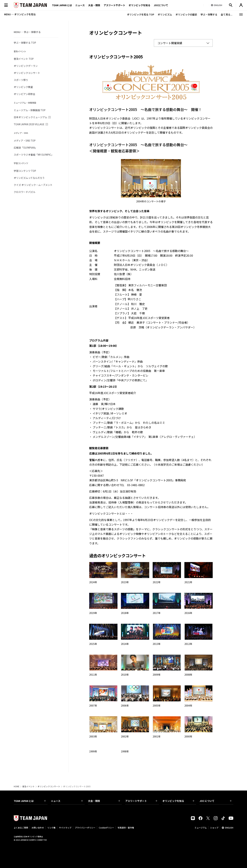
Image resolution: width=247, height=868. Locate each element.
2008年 (188, 675)
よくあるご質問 (21, 828)
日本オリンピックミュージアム (30, 117)
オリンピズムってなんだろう (29, 178)
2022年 (157, 582)
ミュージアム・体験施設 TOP (30, 110)
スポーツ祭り (21, 80)
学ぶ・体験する (209, 14)
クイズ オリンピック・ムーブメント (33, 185)
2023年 (125, 582)
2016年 (188, 613)
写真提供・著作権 (126, 828)
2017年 (157, 613)
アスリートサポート (114, 5)
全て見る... (227, 14)
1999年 (93, 751)
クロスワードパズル (25, 192)
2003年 (93, 736)
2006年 (125, 705)
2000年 (188, 736)
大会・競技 (104, 801)
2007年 (93, 705)
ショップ (214, 828)
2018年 (125, 613)
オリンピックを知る (139, 5)
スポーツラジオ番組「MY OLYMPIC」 (34, 155)
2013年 (157, 644)
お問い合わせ (38, 828)
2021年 (188, 582)
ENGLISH (229, 828)
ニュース (80, 5)
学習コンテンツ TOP (25, 171)
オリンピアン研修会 (24, 94)
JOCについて (161, 5)
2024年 (93, 582)
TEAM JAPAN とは (30, 801)
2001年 (157, 736)
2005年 (157, 705)
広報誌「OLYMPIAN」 (25, 148)
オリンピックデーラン (26, 66)
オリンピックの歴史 (186, 14)
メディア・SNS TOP (25, 141)
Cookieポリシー (106, 828)
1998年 (125, 751)
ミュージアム (201, 828)
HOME (17, 786)
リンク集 (51, 828)
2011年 (93, 675)
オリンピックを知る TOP (141, 14)
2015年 (93, 644)
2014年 (125, 644)
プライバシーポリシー (85, 828)
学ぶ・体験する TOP (25, 43)
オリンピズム (165, 14)
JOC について (216, 801)
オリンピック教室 (23, 87)
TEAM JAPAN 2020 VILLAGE (29, 124)
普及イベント (28, 786)
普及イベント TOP (24, 59)
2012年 (188, 644)
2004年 (188, 705)
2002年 (125, 736)
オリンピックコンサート (27, 73)
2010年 (125, 675)
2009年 (157, 675)
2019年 (93, 613)
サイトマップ (65, 828)
